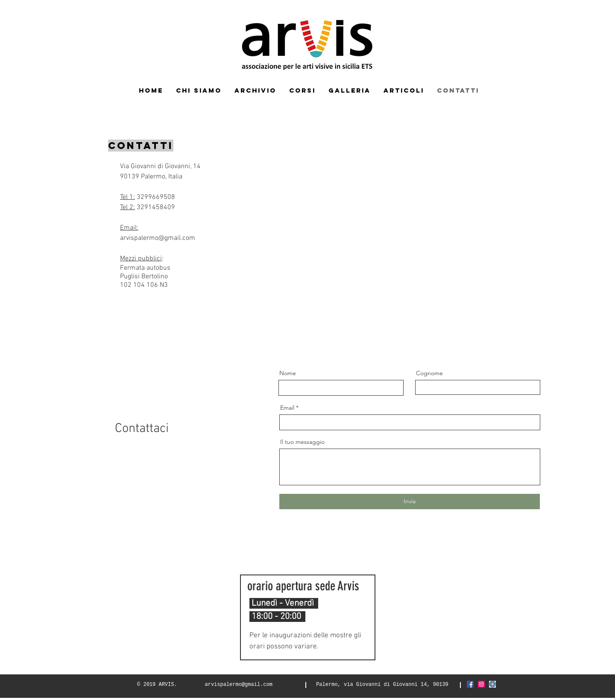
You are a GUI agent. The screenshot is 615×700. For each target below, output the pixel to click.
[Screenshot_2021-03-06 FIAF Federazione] (492, 684)
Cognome (429, 373)
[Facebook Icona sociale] (470, 684)
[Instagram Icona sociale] (481, 684)
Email (287, 408)
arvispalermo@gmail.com (158, 238)
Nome (288, 373)
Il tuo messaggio (302, 442)
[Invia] (410, 502)
